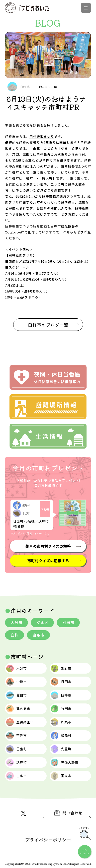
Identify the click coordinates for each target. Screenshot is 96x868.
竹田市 (61, 709)
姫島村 (61, 736)
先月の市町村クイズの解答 (48, 546)
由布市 (38, 635)
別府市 (68, 622)
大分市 (16, 622)
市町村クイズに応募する (48, 561)
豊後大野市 (65, 762)
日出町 (16, 749)
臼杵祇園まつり (42, 136)
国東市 (61, 776)
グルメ (42, 622)
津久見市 (18, 709)
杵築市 (61, 722)
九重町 (61, 749)
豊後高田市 (20, 722)
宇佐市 (16, 736)
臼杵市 (61, 695)
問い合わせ (68, 813)
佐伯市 (16, 695)
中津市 (16, 682)
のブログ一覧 (48, 325)
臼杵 (14, 635)
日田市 (61, 682)
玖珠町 (16, 762)
